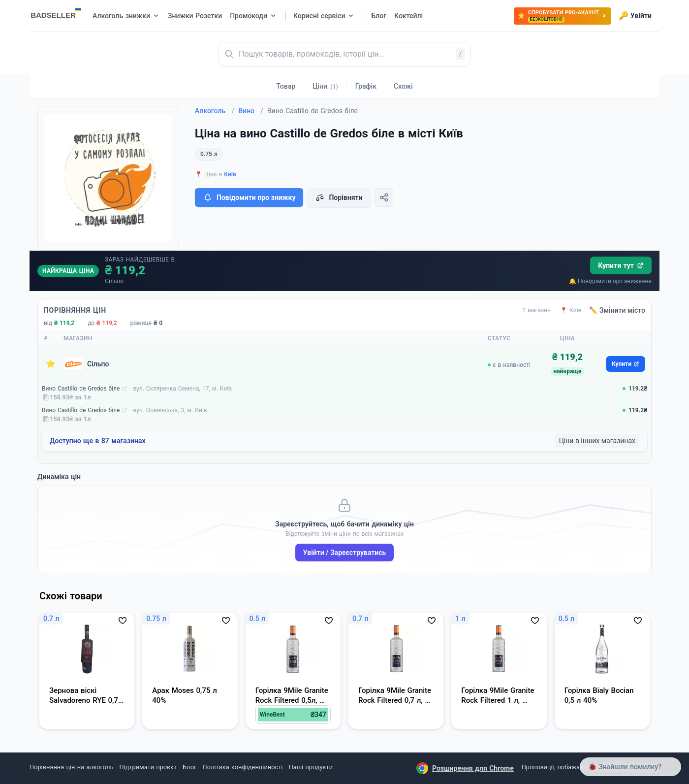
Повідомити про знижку (249, 197)
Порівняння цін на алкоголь (71, 767)
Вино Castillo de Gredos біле (81, 389)
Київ (230, 174)
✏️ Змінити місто (617, 310)
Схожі (403, 86)
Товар (286, 86)
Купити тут (621, 265)
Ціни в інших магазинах (597, 441)
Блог (189, 767)
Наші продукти (311, 767)
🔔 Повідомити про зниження (610, 281)
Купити (626, 364)
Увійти (635, 16)
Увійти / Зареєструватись (345, 553)
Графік (366, 86)
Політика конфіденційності (243, 767)
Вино (251, 111)
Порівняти (339, 197)
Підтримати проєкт (148, 767)
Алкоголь (215, 111)
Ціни (325, 86)
